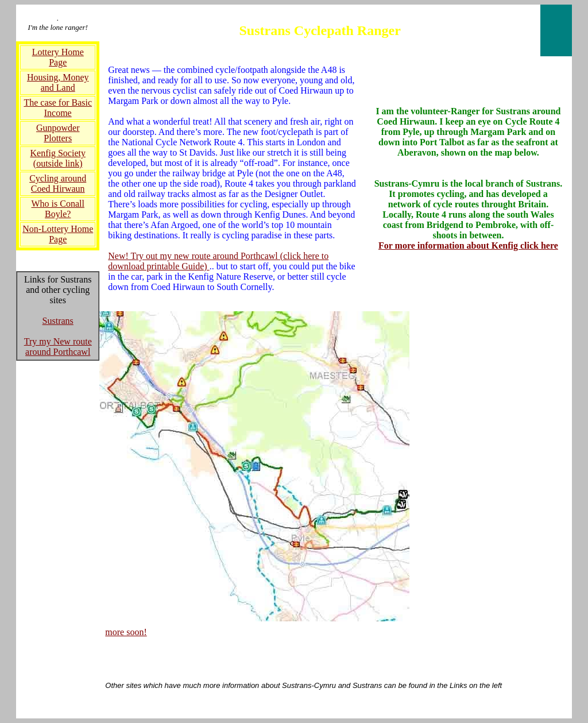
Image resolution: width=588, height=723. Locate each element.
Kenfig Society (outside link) (58, 158)
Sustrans (58, 321)
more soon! (126, 632)
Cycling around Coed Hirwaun (58, 183)
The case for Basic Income (58, 108)
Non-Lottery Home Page (58, 234)
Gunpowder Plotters (58, 133)
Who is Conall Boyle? (58, 209)
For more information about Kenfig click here (468, 245)
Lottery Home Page (58, 57)
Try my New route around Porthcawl (58, 347)
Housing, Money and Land (58, 82)
